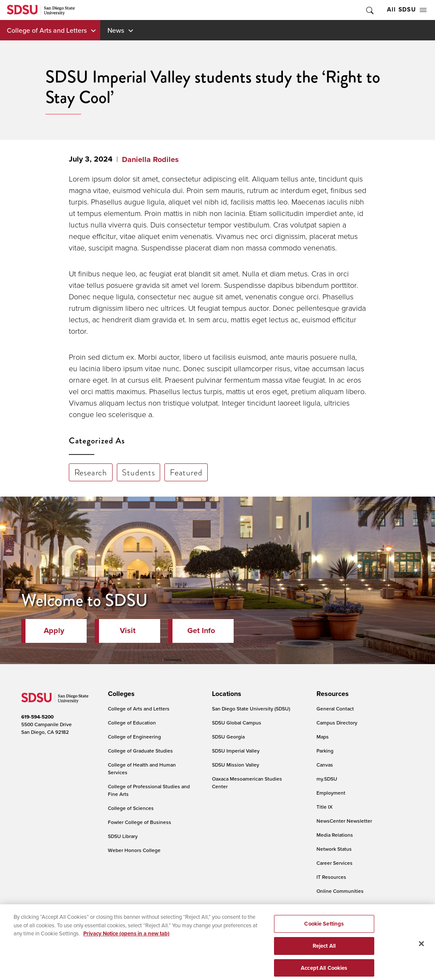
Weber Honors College (134, 850)
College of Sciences (131, 808)
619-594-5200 (37, 717)
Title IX (325, 807)
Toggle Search (369, 10)
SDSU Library (123, 836)
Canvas (325, 765)
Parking (325, 751)
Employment (331, 793)
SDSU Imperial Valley (236, 751)
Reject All (324, 954)
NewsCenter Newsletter (344, 821)
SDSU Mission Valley (236, 765)
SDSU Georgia (228, 737)
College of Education (132, 723)
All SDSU (407, 10)
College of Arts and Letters (47, 30)
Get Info (201, 631)
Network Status (334, 849)
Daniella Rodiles (150, 159)
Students (138, 472)
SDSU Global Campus (237, 723)
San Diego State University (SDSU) (251, 709)
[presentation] (120, 694)
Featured (186, 472)
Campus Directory (337, 723)
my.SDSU (327, 779)
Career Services (335, 863)
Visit (128, 631)
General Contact (335, 709)
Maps (323, 737)
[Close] (421, 952)
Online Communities (340, 891)
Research (91, 472)
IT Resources (331, 877)
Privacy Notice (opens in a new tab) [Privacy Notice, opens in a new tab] (126, 942)
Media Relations (335, 835)
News (116, 30)
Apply (54, 631)
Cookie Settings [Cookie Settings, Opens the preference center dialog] (324, 932)
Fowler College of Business (140, 822)
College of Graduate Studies (140, 751)
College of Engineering (134, 737)
